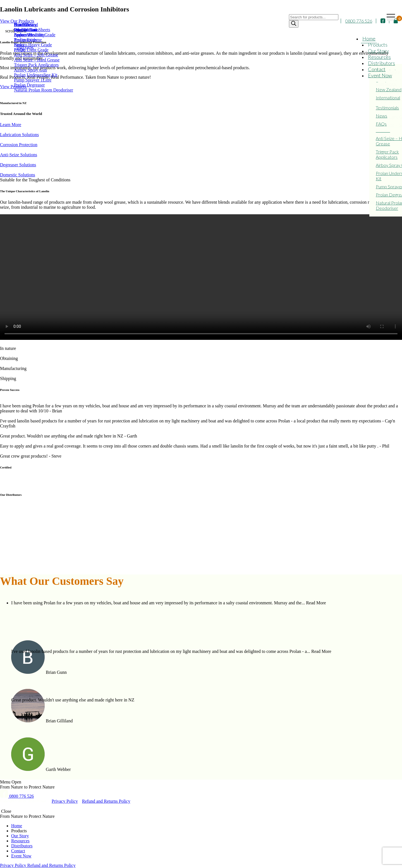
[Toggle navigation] (391, 17)
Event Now (380, 75)
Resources (379, 57)
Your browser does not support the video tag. (201, 277)
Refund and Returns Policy (106, 801)
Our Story (378, 51)
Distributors (381, 63)
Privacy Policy (65, 801)
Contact (377, 69)
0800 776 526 (359, 21)
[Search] (294, 24)
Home (369, 39)
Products (378, 45)
